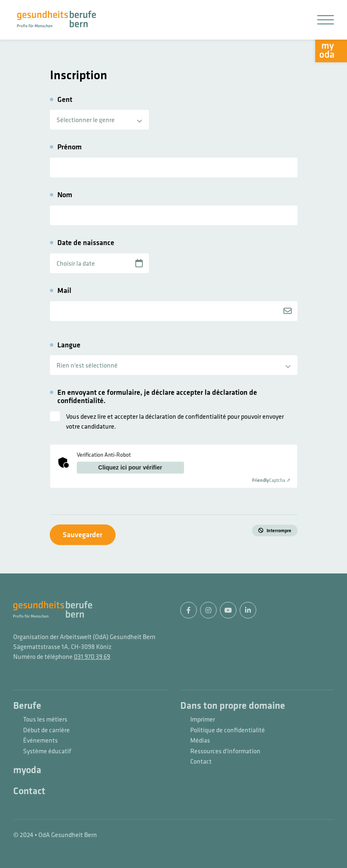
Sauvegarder (83, 534)
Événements (40, 741)
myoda (27, 770)
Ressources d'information (225, 751)
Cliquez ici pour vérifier (130, 467)
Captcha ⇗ (271, 480)
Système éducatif (47, 751)
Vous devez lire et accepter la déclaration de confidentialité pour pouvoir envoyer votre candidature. (175, 421)
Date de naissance (86, 243)
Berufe (27, 706)
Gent (65, 99)
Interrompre (279, 531)
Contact (29, 791)
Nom (65, 195)
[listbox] (99, 120)
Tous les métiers (45, 719)
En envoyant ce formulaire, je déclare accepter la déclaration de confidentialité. (157, 396)
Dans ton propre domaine (233, 706)
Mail (64, 290)
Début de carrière (46, 730)
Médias (200, 741)
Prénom (70, 147)
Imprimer (203, 719)
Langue (69, 345)
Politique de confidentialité (228, 730)
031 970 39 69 (92, 656)
